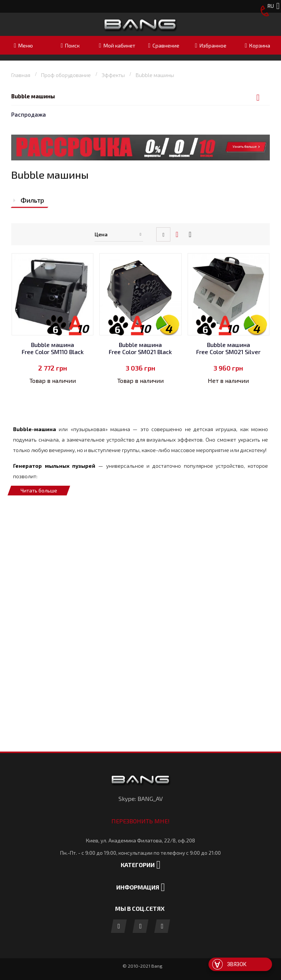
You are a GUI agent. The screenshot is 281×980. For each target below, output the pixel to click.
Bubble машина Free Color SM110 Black (53, 348)
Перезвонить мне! (140, 821)
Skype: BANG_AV (141, 798)
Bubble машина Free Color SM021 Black (140, 348)
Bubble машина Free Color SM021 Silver (228, 348)
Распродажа (29, 114)
